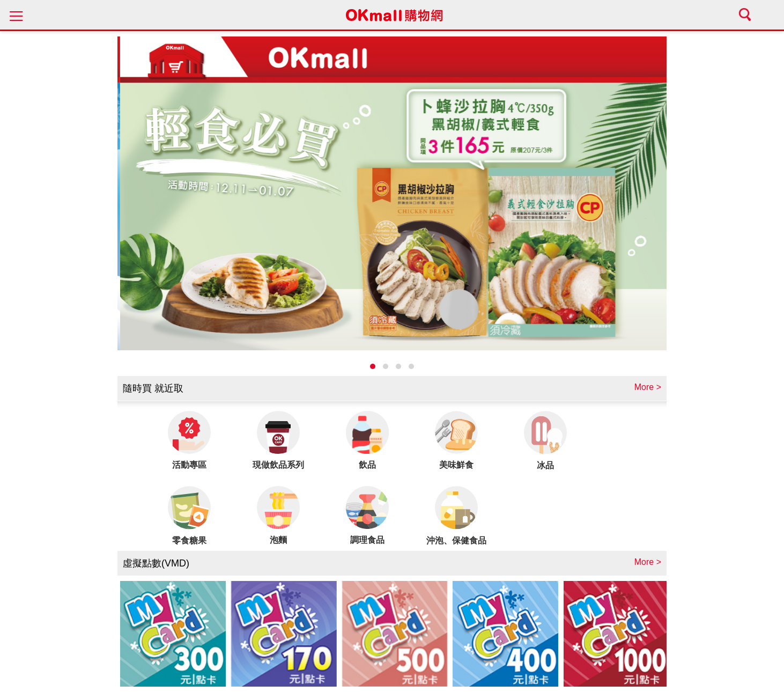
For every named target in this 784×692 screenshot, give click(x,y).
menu (16, 15)
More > (648, 387)
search (746, 15)
